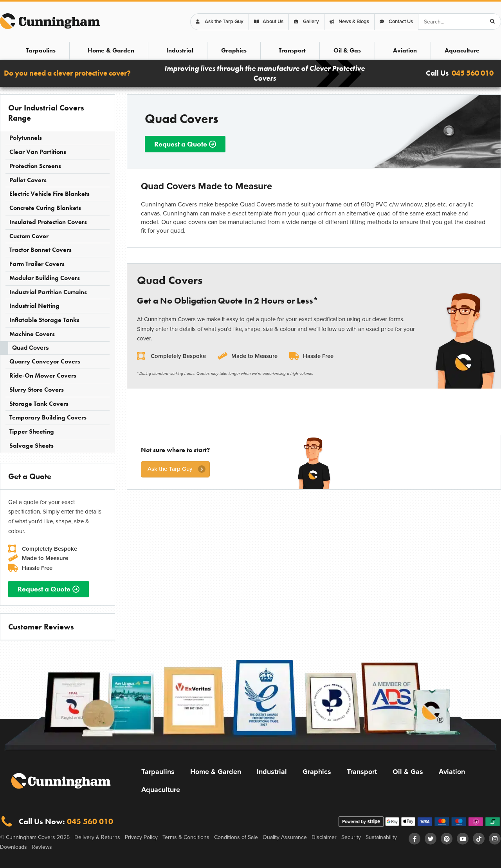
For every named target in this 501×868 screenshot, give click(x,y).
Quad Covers (31, 348)
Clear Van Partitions (38, 152)
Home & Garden (111, 50)
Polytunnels (26, 138)
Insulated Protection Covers (48, 222)
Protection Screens (35, 166)
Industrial (180, 50)
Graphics (234, 50)
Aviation (405, 50)
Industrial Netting (34, 306)
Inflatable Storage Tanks (44, 320)
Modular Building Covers (45, 278)
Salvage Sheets (32, 446)
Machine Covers (32, 334)
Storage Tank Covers (39, 404)
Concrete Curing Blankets (45, 208)
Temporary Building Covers (48, 417)
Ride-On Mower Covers (43, 375)
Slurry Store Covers (37, 390)
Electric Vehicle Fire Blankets (50, 194)
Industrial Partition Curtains (48, 292)
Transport (292, 50)
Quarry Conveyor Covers (45, 361)
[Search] (492, 22)
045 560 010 (473, 73)
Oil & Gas (347, 50)
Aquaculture (462, 50)
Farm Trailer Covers (37, 264)
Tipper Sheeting (32, 431)
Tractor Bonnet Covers (41, 250)
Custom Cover (29, 236)
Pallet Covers (28, 180)
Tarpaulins (41, 50)
